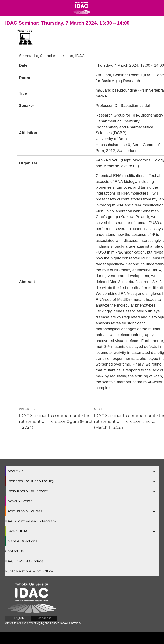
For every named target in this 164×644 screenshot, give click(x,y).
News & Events (20, 501)
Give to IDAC (18, 531)
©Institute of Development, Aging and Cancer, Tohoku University (43, 623)
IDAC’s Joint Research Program (31, 521)
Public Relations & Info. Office (29, 571)
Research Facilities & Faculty (31, 481)
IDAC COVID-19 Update (24, 561)
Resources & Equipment (28, 491)
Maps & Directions (22, 541)
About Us (15, 471)
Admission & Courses (25, 511)
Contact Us (14, 551)
